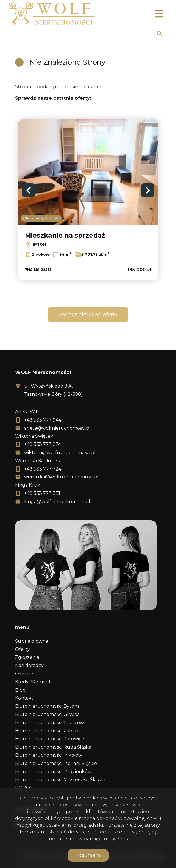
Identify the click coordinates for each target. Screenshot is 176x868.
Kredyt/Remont (33, 682)
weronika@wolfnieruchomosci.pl (61, 477)
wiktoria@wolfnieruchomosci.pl (60, 453)
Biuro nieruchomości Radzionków (53, 772)
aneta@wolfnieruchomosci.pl (57, 428)
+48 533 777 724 (43, 469)
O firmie (24, 674)
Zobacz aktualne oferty (88, 315)
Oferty (22, 649)
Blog (20, 690)
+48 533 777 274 (43, 444)
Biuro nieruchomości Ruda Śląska (53, 747)
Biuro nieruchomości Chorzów (49, 723)
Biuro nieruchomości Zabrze (47, 731)
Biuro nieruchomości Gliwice (47, 714)
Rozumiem (88, 855)
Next (148, 190)
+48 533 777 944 (43, 420)
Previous (29, 190)
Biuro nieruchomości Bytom (47, 706)
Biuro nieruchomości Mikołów (49, 755)
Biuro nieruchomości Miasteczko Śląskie (60, 780)
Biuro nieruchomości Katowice (50, 739)
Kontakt (24, 698)
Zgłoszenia (27, 657)
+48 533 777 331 (42, 493)
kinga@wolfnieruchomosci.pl (57, 502)
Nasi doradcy (29, 665)
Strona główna (32, 641)
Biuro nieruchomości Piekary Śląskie (56, 763)
